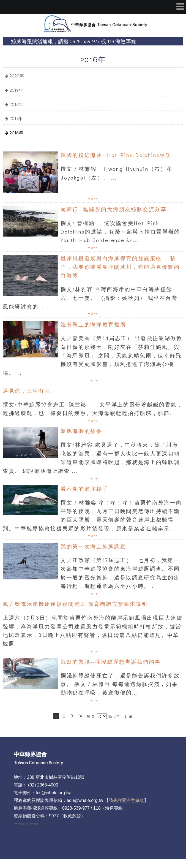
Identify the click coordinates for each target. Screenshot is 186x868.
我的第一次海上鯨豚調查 (93, 546)
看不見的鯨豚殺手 (84, 489)
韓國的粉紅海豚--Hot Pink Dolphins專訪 (116, 155)
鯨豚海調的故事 (81, 431)
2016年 (16, 133)
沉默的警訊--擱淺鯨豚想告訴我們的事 (111, 662)
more (93, 198)
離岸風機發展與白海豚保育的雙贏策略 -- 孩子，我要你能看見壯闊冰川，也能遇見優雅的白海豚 (120, 267)
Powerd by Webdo (26, 824)
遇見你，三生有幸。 (30, 391)
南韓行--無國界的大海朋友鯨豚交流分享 (114, 209)
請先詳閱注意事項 (126, 800)
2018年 (16, 104)
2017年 (16, 118)
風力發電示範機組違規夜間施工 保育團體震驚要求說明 (75, 604)
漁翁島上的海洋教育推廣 (93, 324)
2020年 (17, 76)
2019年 (16, 90)
